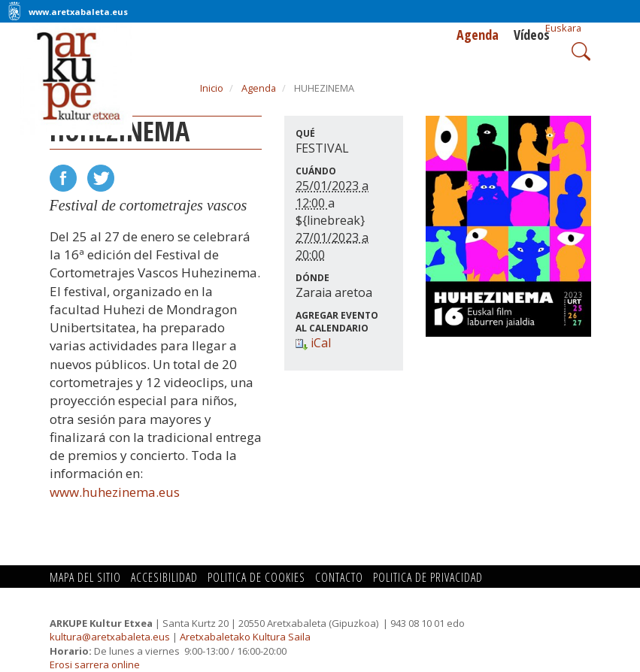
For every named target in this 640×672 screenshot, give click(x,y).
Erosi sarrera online (95, 664)
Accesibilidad (164, 577)
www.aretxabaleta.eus (78, 12)
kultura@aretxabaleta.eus (110, 637)
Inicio (212, 88)
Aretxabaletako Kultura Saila (245, 637)
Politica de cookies (256, 577)
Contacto (339, 577)
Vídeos (532, 35)
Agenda (478, 35)
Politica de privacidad (428, 577)
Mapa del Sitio (85, 577)
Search (579, 50)
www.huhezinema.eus (115, 492)
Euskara (563, 28)
